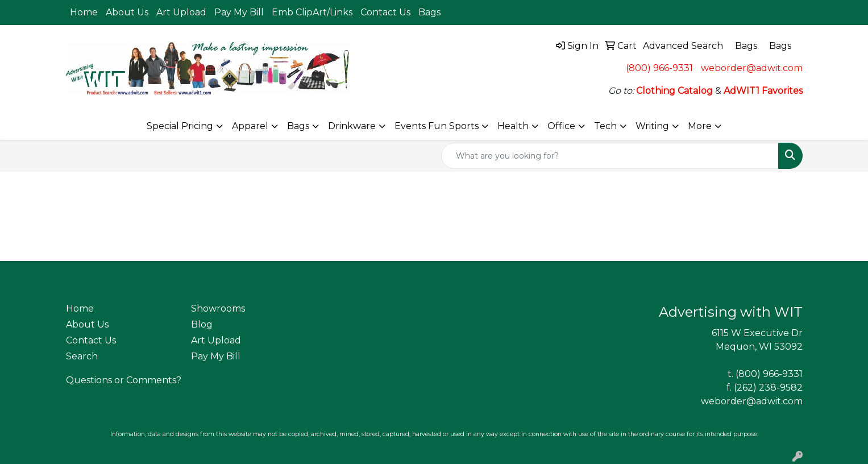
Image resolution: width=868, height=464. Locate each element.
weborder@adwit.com (752, 68)
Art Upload (181, 12)
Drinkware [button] (352, 126)
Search (82, 356)
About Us (127, 12)
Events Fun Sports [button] (437, 126)
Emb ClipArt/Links (312, 12)
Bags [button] (298, 126)
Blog (202, 324)
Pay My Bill (239, 12)
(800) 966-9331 (659, 68)
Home (84, 12)
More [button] (700, 126)
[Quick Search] (610, 156)
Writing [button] (652, 126)
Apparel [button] (250, 126)
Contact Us (385, 12)
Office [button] (561, 126)
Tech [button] (605, 126)
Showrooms (218, 308)
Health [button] (513, 126)
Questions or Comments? (124, 380)
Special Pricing (180, 126)
